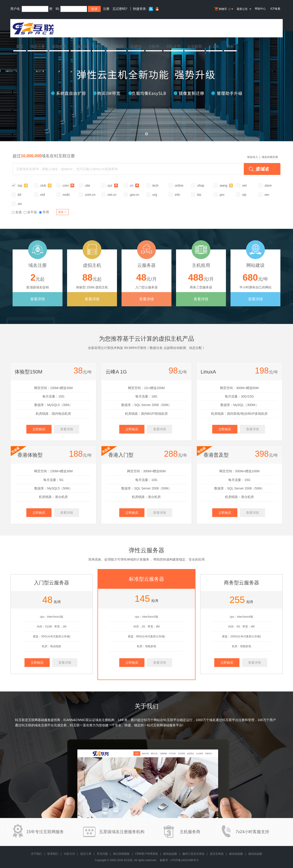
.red (42, 195)
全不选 (30, 212)
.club (45, 185)
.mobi (66, 195)
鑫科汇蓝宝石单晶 (193, 854)
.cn (134, 185)
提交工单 (86, 854)
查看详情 (38, 299)
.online (179, 185)
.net (244, 185)
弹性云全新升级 (146, 86)
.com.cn (90, 195)
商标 (230, 46)
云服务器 (81, 46)
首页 (20, 46)
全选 (17, 212)
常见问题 (102, 854)
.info (177, 195)
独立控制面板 (121, 854)
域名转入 (252, 157)
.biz (199, 195)
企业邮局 (195, 46)
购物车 (224, 9)
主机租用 (116, 46)
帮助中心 (260, 9)
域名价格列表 (270, 157)
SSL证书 (173, 46)
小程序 (154, 46)
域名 (212, 720)
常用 (44, 212)
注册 (106, 9)
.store (268, 185)
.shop (200, 185)
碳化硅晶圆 (170, 854)
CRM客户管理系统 (146, 854)
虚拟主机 (59, 46)
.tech (155, 185)
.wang (226, 185)
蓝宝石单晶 (217, 854)
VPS (98, 46)
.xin (19, 204)
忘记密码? (120, 9)
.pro (222, 195)
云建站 (136, 46)
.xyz (112, 185)
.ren (266, 195)
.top (22, 185)
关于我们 (36, 854)
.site (87, 185)
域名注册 (38, 46)
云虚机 (214, 46)
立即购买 (39, 429)
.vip (244, 195)
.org (154, 195)
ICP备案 (275, 9)
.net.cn (111, 195)
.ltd (19, 195)
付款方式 (69, 854)
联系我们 (53, 854)
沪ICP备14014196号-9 (184, 860)
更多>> (62, 212)
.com (68, 185)
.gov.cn (134, 195)
